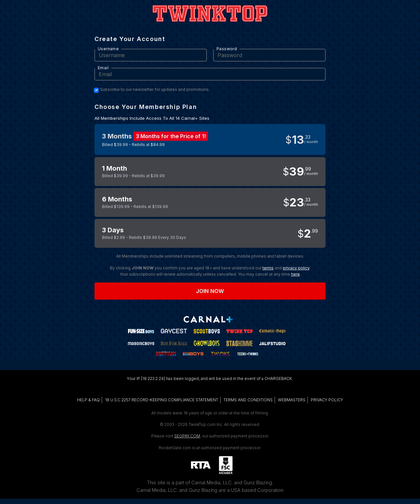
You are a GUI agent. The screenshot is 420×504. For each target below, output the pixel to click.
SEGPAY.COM (187, 436)
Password (227, 49)
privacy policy (296, 268)
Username (108, 49)
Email (103, 68)
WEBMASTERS (292, 400)
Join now (210, 291)
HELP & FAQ (88, 400)
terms (268, 268)
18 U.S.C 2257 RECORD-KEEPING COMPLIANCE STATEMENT (162, 400)
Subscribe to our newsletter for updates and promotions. (155, 90)
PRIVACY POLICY (327, 400)
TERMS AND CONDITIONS (248, 400)
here (295, 274)
